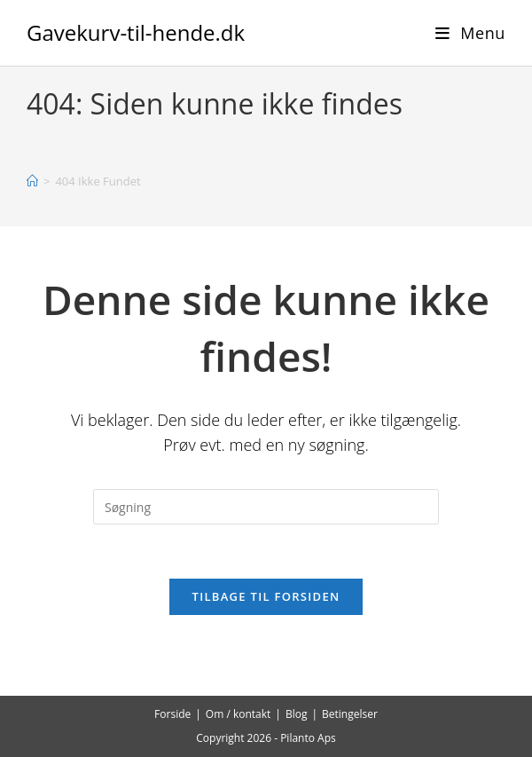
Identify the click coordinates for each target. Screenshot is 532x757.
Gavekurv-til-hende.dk (136, 32)
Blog (297, 714)
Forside (172, 714)
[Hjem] (32, 181)
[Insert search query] (266, 507)
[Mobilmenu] (470, 33)
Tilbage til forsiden (266, 596)
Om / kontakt (239, 714)
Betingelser (350, 714)
